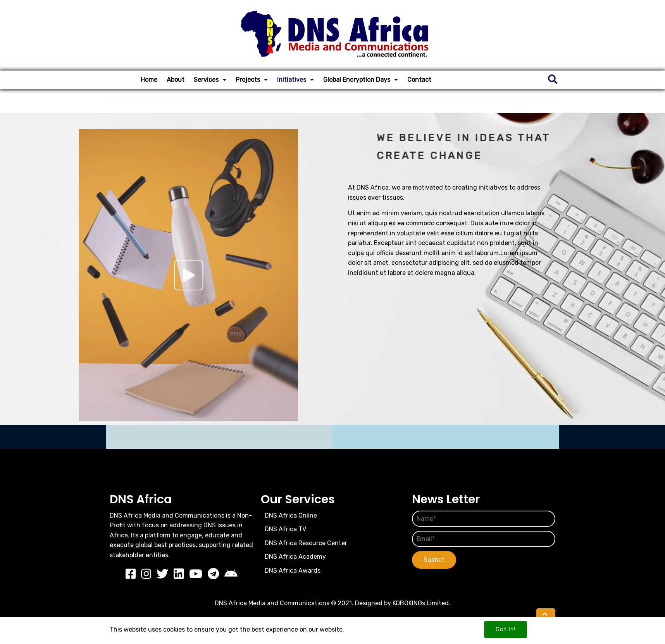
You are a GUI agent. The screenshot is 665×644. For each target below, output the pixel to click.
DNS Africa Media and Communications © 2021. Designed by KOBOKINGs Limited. (332, 603)
